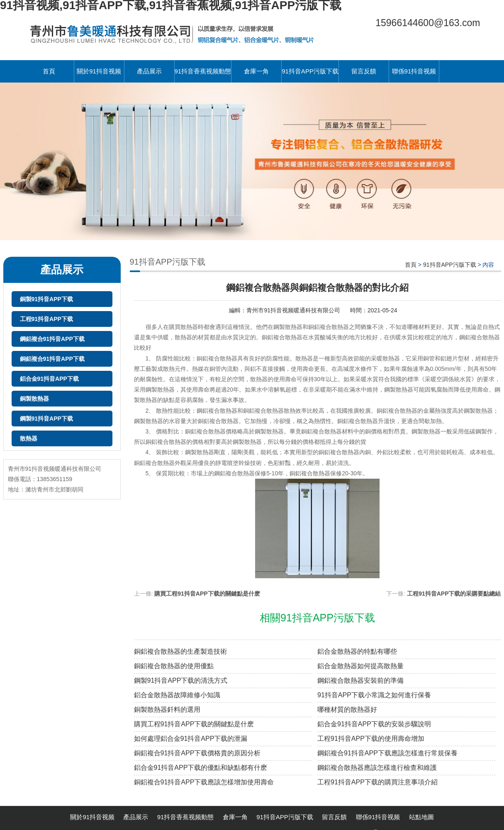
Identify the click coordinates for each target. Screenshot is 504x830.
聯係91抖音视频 (414, 71)
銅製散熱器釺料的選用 (167, 710)
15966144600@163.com (428, 23)
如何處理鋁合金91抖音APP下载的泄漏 (191, 739)
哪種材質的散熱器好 (347, 710)
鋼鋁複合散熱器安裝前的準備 (360, 680)
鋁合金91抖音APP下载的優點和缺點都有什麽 (201, 768)
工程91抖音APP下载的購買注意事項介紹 (377, 782)
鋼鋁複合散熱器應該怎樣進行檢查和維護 (377, 768)
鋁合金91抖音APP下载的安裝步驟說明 (374, 724)
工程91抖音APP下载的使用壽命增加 (371, 739)
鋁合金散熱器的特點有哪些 (357, 651)
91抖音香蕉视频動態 (203, 71)
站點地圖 (421, 817)
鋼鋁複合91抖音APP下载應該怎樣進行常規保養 (387, 753)
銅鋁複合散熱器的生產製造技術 (180, 651)
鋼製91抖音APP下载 (46, 419)
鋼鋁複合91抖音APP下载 (52, 339)
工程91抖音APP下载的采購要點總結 (454, 594)
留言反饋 (364, 71)
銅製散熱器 (34, 399)
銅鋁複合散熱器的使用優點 (174, 666)
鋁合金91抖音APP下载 (49, 379)
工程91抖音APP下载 (46, 319)
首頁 (49, 71)
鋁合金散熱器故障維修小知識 (177, 695)
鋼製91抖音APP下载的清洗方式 (181, 680)
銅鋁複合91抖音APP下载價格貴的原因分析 (197, 753)
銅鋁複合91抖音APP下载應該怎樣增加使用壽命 (204, 782)
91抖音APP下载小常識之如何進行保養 (374, 695)
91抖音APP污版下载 (310, 71)
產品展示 (149, 71)
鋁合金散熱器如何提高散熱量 (360, 666)
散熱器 (29, 438)
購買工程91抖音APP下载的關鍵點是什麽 (207, 594)
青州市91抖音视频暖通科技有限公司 (294, 310)
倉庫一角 (256, 71)
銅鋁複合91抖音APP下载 (52, 359)
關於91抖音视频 (99, 71)
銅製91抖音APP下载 (46, 299)
